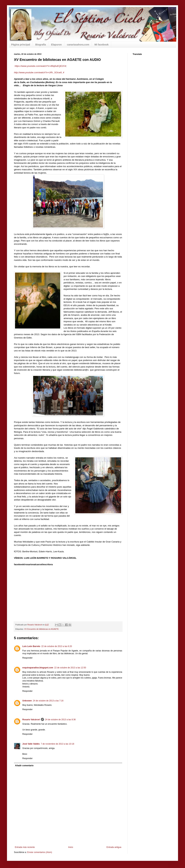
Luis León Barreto (31, 646)
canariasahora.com (78, 45)
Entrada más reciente (25, 847)
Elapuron (56, 45)
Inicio (71, 847)
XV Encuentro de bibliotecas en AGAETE (41, 629)
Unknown (27, 701)
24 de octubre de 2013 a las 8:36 (60, 720)
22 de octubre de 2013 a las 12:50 (70, 668)
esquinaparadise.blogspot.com (38, 668)
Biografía (41, 45)
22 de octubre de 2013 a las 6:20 (57, 646)
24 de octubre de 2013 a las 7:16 (48, 701)
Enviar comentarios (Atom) (40, 852)
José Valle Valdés (31, 744)
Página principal (21, 45)
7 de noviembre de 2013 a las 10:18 (57, 744)
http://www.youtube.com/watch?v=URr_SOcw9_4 (39, 72)
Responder (27, 658)
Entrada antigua (114, 847)
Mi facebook (101, 45)
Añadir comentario (24, 766)
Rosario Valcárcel (31, 720)
